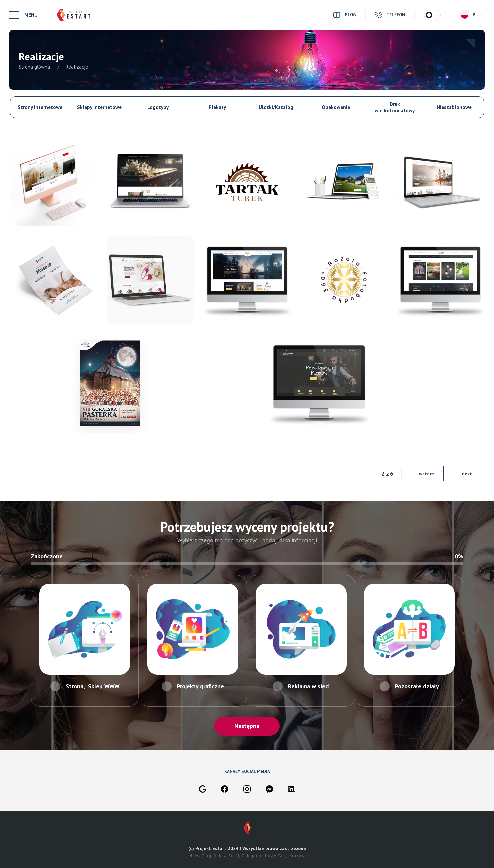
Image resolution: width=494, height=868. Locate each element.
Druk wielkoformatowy (395, 107)
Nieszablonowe (454, 107)
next (467, 474)
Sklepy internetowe (99, 107)
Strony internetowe (40, 107)
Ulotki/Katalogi (277, 107)
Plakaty (217, 107)
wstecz (427, 474)
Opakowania (336, 107)
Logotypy (158, 107)
